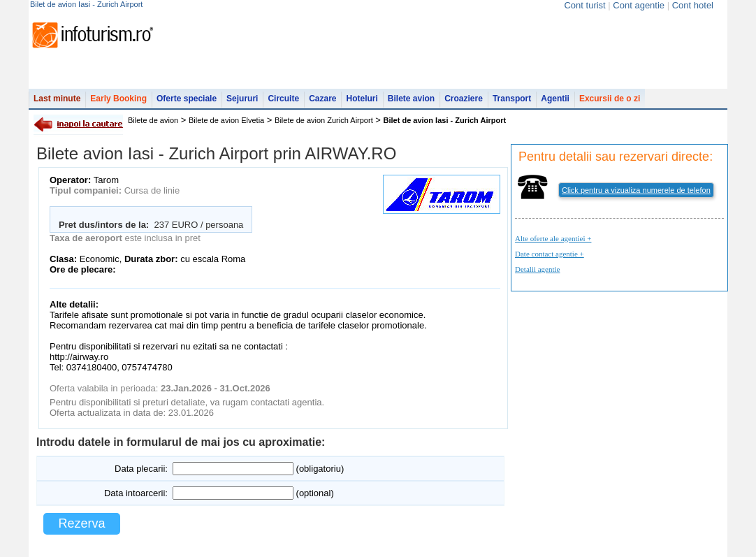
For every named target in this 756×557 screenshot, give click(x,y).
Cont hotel (693, 5)
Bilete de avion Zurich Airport (324, 120)
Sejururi (242, 99)
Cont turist (584, 5)
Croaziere (464, 99)
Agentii (555, 99)
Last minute (57, 99)
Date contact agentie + (550, 254)
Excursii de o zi (610, 99)
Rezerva (81, 523)
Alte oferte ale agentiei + (553, 238)
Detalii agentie (537, 269)
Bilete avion (411, 99)
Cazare (322, 99)
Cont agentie (639, 5)
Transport (512, 99)
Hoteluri (362, 99)
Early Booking (118, 99)
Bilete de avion (153, 120)
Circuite (283, 99)
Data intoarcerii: (136, 493)
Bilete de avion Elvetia (226, 120)
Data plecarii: (141, 469)
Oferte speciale (187, 99)
